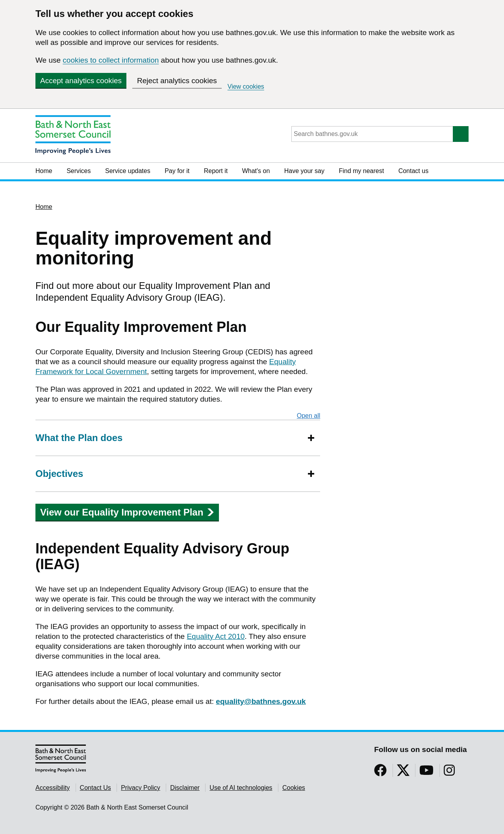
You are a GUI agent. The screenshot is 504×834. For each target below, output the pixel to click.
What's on (256, 171)
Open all (309, 415)
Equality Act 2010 (216, 636)
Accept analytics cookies (81, 81)
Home (44, 171)
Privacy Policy (141, 788)
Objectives (59, 474)
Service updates (128, 171)
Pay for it (177, 171)
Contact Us (95, 788)
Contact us (413, 171)
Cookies (294, 788)
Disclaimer (185, 788)
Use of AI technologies (241, 788)
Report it (216, 171)
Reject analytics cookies (177, 81)
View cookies (246, 87)
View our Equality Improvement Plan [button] (127, 512)
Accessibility (53, 788)
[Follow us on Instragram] (449, 773)
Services (79, 171)
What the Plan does (79, 438)
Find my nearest (361, 171)
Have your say (304, 171)
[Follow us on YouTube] (426, 773)
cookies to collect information (111, 60)
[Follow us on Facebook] (380, 773)
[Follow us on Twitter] (403, 773)
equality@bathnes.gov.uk (261, 701)
